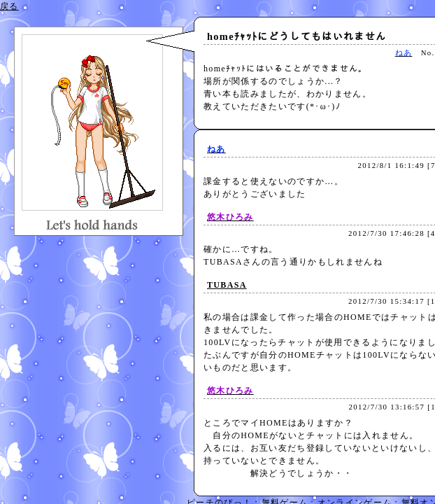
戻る (9, 6)
